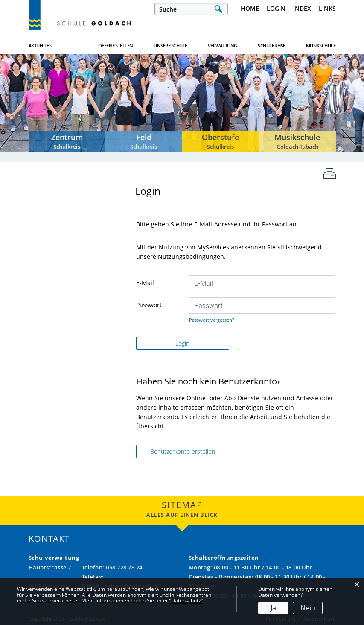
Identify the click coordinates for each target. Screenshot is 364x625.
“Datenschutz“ (186, 600)
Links (327, 8)
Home (250, 8)
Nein (308, 608)
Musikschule (321, 45)
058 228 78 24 (124, 567)
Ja (273, 608)
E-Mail (145, 283)
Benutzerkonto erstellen (183, 451)
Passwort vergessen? (212, 320)
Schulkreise (272, 45)
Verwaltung (223, 45)
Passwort (149, 305)
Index (302, 8)
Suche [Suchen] (218, 9)
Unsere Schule (170, 45)
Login (276, 8)
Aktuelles (40, 45)
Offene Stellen (116, 45)
